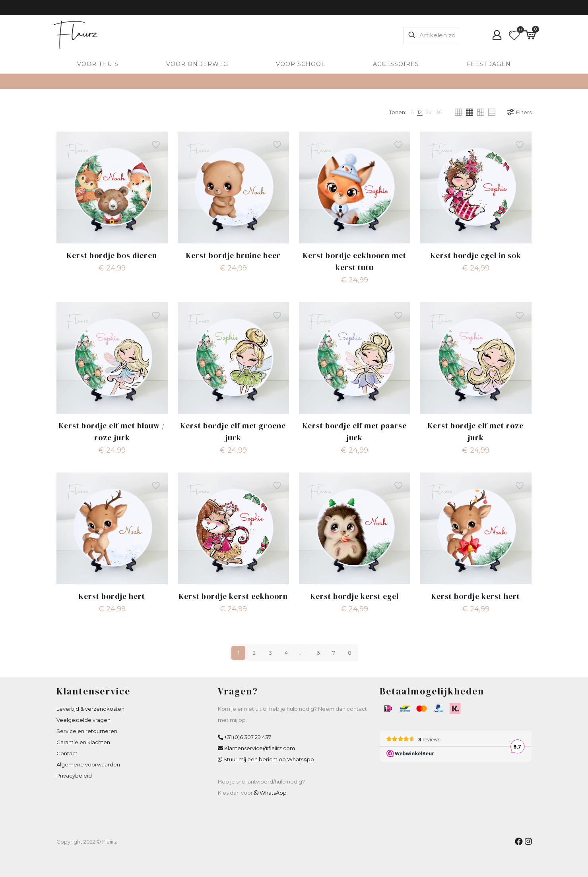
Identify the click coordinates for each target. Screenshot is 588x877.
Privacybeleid (74, 776)
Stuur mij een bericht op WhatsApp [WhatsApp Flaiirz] (269, 759)
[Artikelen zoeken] (431, 35)
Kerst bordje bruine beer (233, 255)
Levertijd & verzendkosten (90, 709)
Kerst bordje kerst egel (355, 596)
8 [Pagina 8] (350, 653)
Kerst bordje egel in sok (476, 255)
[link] (412, 112)
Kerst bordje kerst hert (476, 596)
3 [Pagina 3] (270, 653)
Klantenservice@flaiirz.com (260, 748)
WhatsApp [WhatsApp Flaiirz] (273, 793)
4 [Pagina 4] (286, 653)
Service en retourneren (87, 731)
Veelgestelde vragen (83, 720)
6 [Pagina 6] (318, 653)
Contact (67, 753)
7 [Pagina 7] (334, 653)
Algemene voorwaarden (88, 764)
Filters (519, 112)
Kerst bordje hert (112, 596)
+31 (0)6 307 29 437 (248, 737)
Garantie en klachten (83, 742)
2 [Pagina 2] (254, 653)
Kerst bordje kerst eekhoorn (233, 596)
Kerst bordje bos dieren (112, 255)
